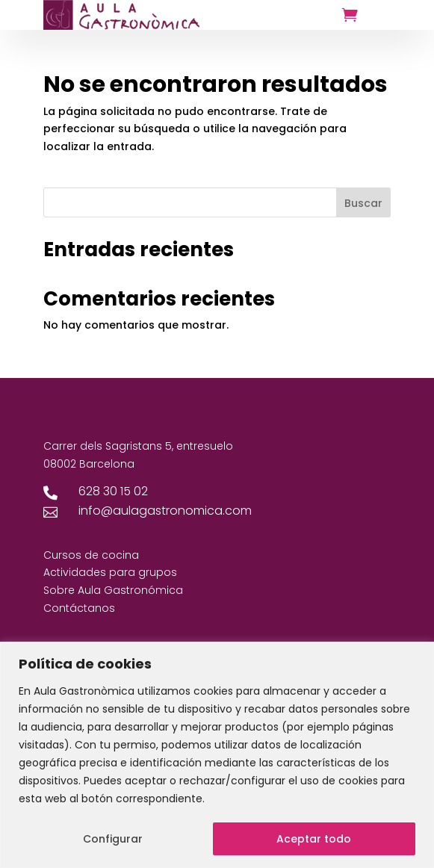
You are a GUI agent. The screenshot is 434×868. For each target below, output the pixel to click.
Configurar (113, 839)
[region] (217, 755)
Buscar (363, 203)
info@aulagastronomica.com (165, 511)
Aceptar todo (314, 839)
